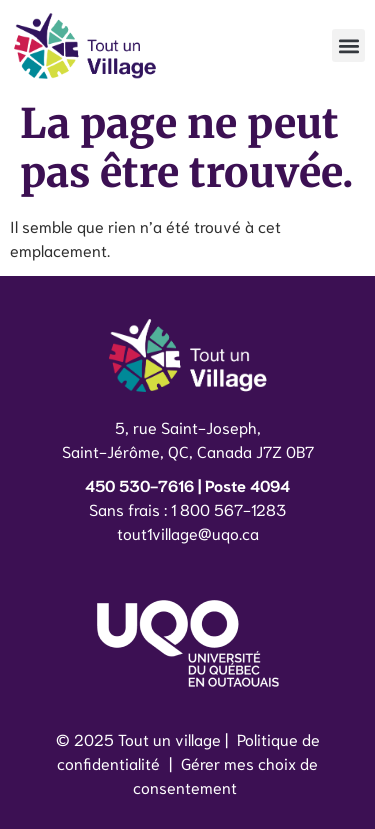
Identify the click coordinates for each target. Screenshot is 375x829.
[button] (348, 45)
